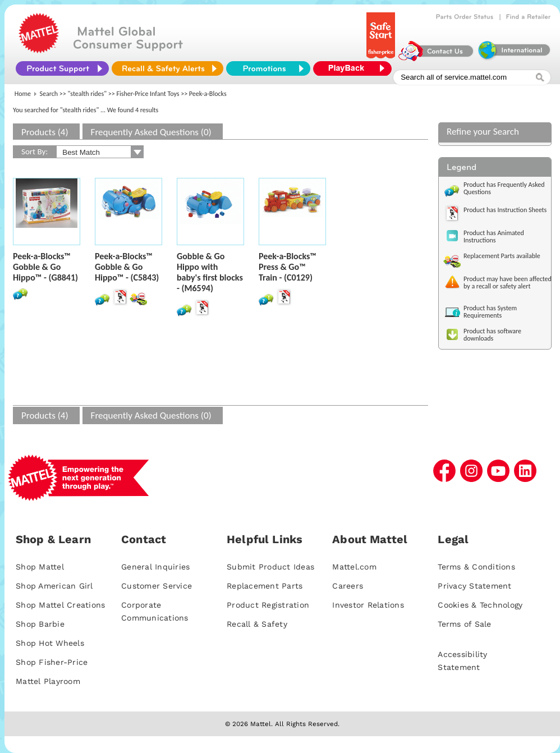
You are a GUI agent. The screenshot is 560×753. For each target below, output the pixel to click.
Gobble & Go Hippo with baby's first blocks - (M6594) (210, 272)
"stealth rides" (88, 94)
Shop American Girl (54, 586)
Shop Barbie (40, 624)
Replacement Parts (265, 586)
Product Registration (268, 605)
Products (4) (45, 132)
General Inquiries (155, 567)
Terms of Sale (464, 624)
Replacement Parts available (502, 256)
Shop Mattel (40, 567)
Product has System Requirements (490, 312)
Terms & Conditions (476, 567)
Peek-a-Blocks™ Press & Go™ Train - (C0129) (288, 267)
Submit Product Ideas (270, 567)
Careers (348, 586)
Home (23, 94)
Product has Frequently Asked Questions (504, 188)
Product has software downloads (492, 335)
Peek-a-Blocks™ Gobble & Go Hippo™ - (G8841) (45, 267)
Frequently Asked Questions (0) (151, 132)
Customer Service (157, 586)
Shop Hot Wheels (50, 643)
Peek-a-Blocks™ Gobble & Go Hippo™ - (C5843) (127, 267)
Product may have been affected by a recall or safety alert (508, 283)
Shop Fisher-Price (52, 662)
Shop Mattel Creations (60, 605)
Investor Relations (368, 605)
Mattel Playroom (48, 681)
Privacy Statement (474, 586)
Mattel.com (354, 567)
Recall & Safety (257, 624)
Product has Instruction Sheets (505, 210)
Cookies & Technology (480, 605)
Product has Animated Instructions (494, 237)
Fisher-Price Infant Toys (148, 94)
